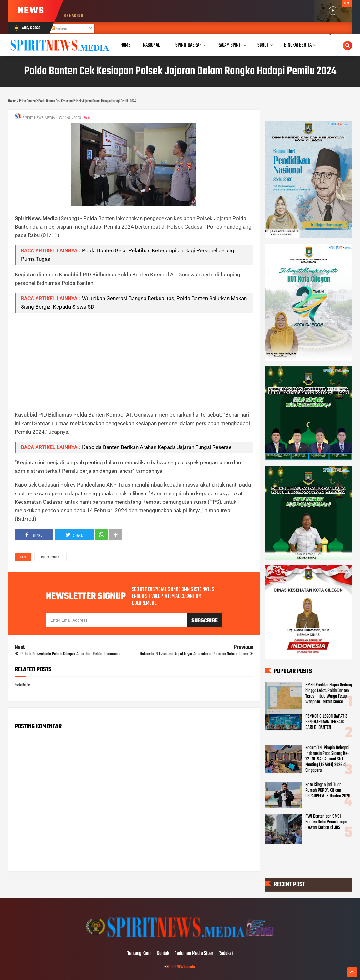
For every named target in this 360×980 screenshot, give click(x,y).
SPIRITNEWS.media (182, 967)
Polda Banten (50, 558)
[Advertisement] (134, 361)
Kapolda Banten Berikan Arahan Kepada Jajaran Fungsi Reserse (157, 447)
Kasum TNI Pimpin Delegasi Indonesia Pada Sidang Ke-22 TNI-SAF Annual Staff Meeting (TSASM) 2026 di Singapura (327, 759)
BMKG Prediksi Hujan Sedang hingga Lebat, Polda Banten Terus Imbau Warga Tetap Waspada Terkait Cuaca (329, 694)
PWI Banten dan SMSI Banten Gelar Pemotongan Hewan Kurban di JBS (327, 822)
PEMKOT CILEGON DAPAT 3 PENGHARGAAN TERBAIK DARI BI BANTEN (326, 722)
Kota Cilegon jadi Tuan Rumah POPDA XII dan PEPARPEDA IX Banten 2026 (328, 791)
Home (125, 45)
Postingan (60, 29)
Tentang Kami (139, 954)
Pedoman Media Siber (194, 954)
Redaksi (226, 954)
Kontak (163, 954)
